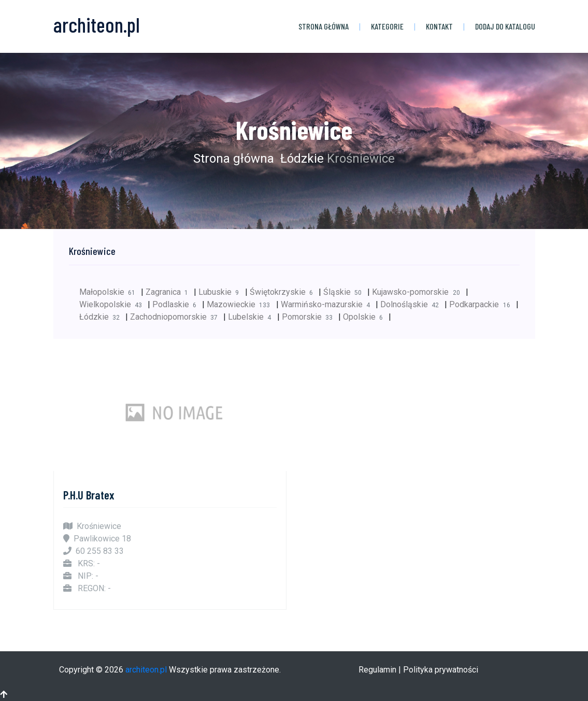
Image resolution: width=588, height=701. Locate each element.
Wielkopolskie (113, 304)
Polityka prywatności (441, 670)
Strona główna (324, 26)
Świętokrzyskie (284, 292)
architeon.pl (146, 670)
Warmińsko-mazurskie (328, 304)
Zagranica (170, 292)
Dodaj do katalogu (505, 26)
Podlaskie (177, 304)
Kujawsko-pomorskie (419, 292)
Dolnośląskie (412, 304)
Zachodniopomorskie (177, 317)
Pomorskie (310, 317)
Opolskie (366, 317)
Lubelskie (252, 317)
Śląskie (345, 292)
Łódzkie (300, 159)
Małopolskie (110, 292)
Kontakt (439, 26)
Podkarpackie (482, 304)
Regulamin (377, 670)
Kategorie (387, 26)
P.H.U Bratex (89, 495)
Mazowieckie (241, 304)
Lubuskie (221, 292)
